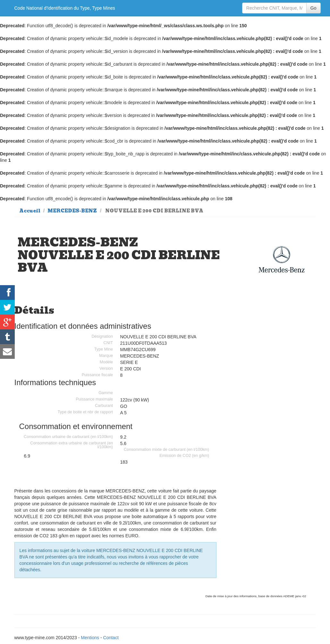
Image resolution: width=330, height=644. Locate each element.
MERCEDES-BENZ (72, 211)
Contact (111, 638)
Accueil (30, 211)
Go (313, 8)
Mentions (90, 638)
